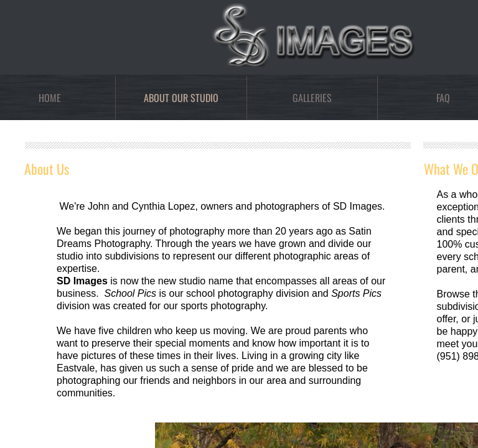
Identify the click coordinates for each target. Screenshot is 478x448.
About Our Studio (181, 98)
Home (50, 98)
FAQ (443, 98)
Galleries (312, 98)
